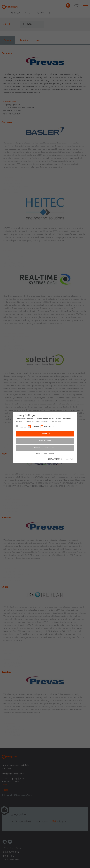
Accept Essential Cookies (45, 448)
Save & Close (45, 441)
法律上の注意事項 (55, 459)
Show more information (45, 453)
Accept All (45, 434)
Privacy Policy (69, 459)
